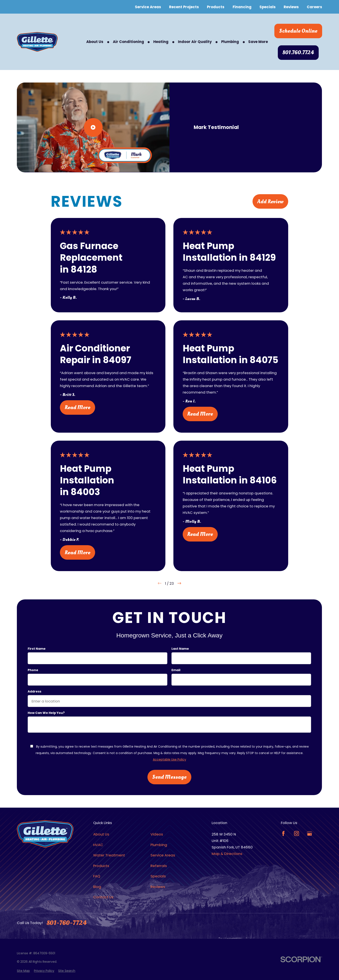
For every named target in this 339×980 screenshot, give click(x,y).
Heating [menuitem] (161, 42)
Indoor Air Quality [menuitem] (195, 42)
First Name (37, 649)
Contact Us (103, 897)
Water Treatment (109, 855)
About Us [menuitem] (95, 42)
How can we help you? (46, 713)
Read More (78, 408)
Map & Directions (227, 854)
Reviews (291, 7)
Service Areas (148, 7)
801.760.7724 (298, 52)
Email (176, 670)
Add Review (270, 202)
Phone (33, 670)
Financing (242, 7)
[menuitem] (23, 971)
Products (216, 7)
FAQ (97, 876)
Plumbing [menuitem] (230, 42)
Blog (97, 887)
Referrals (159, 866)
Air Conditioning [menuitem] (128, 42)
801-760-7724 (66, 923)
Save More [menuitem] (258, 42)
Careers (314, 7)
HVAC (98, 845)
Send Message (170, 777)
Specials (268, 7)
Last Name (180, 649)
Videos (157, 834)
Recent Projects (184, 7)
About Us (101, 834)
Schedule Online (298, 31)
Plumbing (159, 845)
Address (34, 691)
